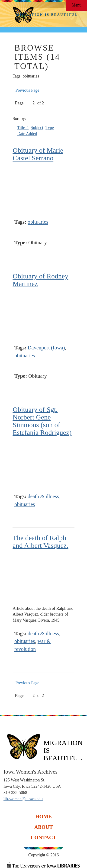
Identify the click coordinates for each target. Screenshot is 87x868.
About (43, 827)
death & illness (43, 496)
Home (43, 817)
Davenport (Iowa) (46, 348)
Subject (37, 128)
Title (22, 128)
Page (25, 103)
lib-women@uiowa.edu (23, 799)
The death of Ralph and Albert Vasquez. (40, 542)
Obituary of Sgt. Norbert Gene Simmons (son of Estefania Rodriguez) (42, 421)
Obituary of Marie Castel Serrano (38, 154)
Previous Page (27, 90)
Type (50, 128)
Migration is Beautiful (47, 15)
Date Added (27, 134)
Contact (43, 837)
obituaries (38, 222)
